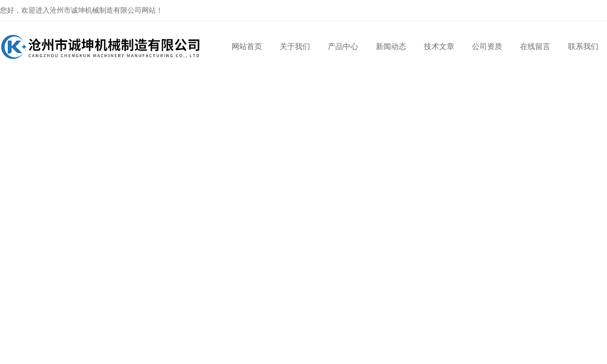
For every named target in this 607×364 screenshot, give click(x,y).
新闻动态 (391, 47)
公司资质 (487, 47)
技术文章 (439, 47)
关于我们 (295, 47)
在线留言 (535, 47)
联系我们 (583, 47)
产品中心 (343, 47)
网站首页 (247, 47)
